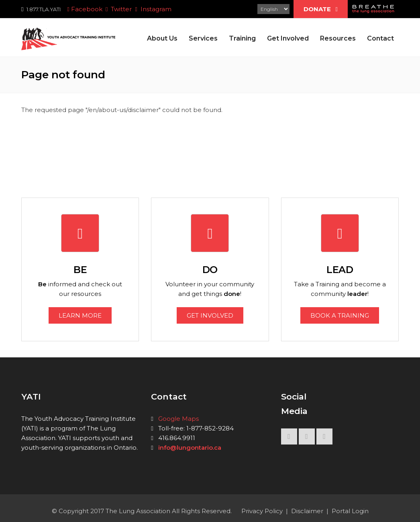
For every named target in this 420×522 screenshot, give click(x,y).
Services (203, 38)
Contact (380, 38)
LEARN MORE (80, 315)
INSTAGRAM (324, 438)
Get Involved (288, 38)
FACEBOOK (289, 438)
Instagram (153, 9)
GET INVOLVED (210, 315)
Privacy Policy (262, 511)
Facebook (84, 9)
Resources (338, 38)
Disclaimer (307, 511)
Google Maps (178, 419)
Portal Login (350, 511)
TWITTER (307, 438)
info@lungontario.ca (190, 448)
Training (242, 38)
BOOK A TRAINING (340, 315)
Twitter (119, 9)
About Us (162, 38)
